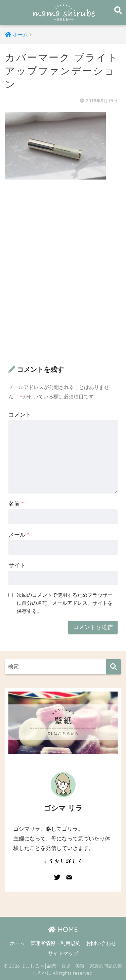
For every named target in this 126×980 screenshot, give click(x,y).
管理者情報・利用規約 (55, 943)
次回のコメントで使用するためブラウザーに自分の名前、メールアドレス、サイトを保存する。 (65, 603)
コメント (20, 415)
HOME (63, 929)
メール (19, 535)
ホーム (17, 943)
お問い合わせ (101, 943)
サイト (17, 565)
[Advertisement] (63, 272)
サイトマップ (63, 953)
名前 (16, 504)
